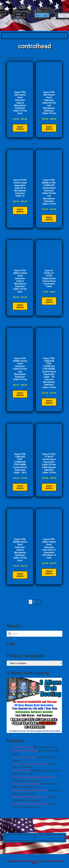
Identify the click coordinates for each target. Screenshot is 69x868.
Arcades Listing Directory (24, 757)
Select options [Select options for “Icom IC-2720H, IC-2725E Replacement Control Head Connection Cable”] (49, 301)
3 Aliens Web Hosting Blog (25, 751)
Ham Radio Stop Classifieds (26, 784)
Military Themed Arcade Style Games (30, 804)
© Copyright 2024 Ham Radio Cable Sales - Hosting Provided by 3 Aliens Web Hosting (34, 862)
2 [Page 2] (34, 602)
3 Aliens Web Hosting (23, 747)
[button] (66, 35)
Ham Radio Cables (21, 771)
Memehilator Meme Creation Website (30, 790)
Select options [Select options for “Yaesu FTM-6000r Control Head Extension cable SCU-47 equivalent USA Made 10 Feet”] (49, 572)
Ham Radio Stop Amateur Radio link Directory (34, 777)
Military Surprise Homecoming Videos (31, 797)
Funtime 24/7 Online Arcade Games (30, 764)
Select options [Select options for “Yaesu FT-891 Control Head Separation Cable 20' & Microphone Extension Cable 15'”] (20, 210)
